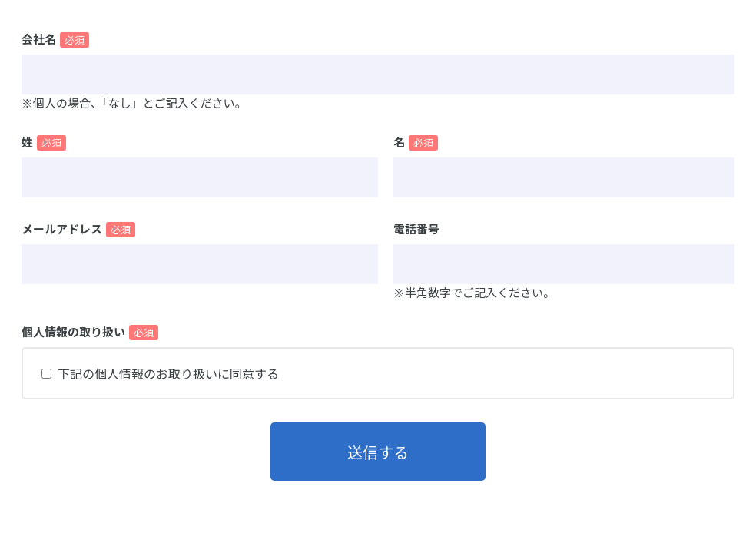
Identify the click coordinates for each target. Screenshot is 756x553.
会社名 (39, 39)
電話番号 (416, 228)
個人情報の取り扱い (73, 331)
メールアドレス (62, 228)
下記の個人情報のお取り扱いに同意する (168, 373)
